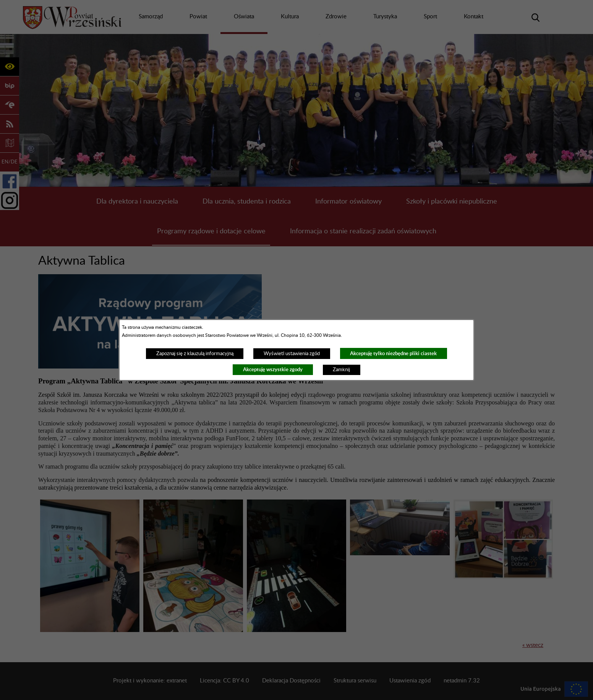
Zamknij (341, 370)
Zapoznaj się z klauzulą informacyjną (195, 354)
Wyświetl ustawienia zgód (292, 354)
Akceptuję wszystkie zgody (273, 369)
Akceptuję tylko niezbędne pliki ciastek (393, 353)
